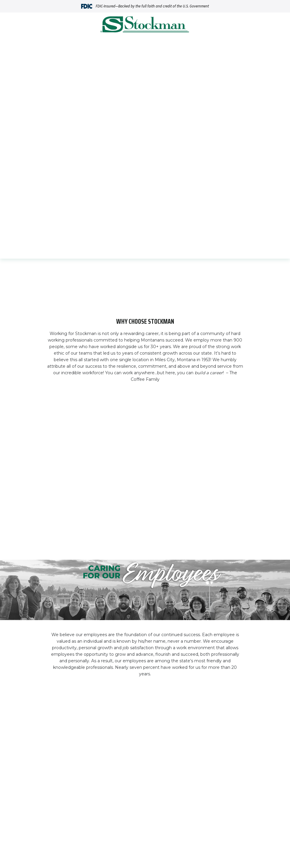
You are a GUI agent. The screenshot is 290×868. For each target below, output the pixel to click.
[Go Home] (145, 25)
